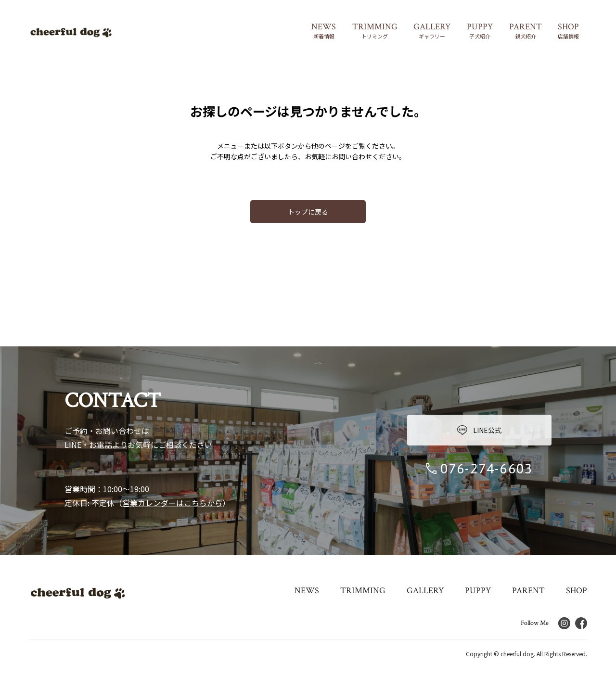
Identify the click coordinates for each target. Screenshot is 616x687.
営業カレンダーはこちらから (172, 503)
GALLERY (425, 591)
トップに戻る (308, 212)
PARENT (528, 591)
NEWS (307, 591)
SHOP (577, 591)
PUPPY (478, 591)
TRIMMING (363, 591)
